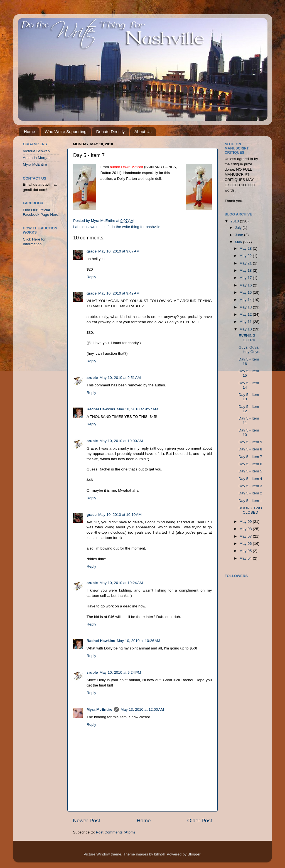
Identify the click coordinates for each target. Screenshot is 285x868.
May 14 (246, 300)
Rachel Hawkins (101, 409)
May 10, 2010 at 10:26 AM (139, 641)
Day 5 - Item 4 (250, 479)
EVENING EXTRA (247, 338)
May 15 (246, 292)
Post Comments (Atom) (116, 832)
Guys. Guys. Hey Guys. (249, 350)
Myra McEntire (99, 709)
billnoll (159, 854)
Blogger (194, 854)
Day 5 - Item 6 (250, 464)
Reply (91, 277)
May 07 (246, 536)
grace (92, 251)
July (239, 228)
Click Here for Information (34, 241)
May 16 (246, 285)
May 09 (246, 522)
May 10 (246, 329)
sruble (92, 378)
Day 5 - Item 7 (250, 457)
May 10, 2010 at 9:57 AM (137, 409)
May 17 (246, 278)
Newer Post (87, 821)
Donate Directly (110, 132)
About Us (143, 132)
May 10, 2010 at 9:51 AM (120, 378)
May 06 (246, 544)
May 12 (246, 314)
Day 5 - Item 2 (250, 493)
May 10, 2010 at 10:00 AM (121, 441)
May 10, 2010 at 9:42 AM (119, 293)
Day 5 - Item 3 (250, 486)
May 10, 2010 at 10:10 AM (120, 515)
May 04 (246, 558)
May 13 (246, 307)
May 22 (246, 256)
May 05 (246, 551)
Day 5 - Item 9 (250, 442)
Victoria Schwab (36, 151)
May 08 (246, 529)
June (239, 235)
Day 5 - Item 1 (250, 501)
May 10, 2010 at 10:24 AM (121, 583)
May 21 (246, 263)
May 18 (246, 270)
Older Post (200, 821)
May (239, 242)
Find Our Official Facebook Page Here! (41, 212)
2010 (235, 221)
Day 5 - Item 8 (250, 449)
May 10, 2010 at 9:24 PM (120, 672)
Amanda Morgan (37, 158)
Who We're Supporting (66, 132)
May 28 (246, 248)
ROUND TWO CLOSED (250, 510)
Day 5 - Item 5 (250, 471)
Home (30, 132)
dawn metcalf (97, 227)
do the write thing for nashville (135, 227)
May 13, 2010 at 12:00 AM (142, 709)
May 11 (246, 322)
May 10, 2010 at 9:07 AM (119, 251)
